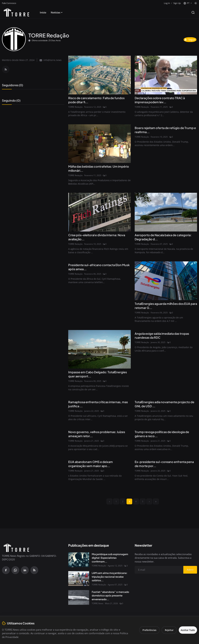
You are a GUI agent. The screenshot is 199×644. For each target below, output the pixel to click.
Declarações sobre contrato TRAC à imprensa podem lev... (163, 100)
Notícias (57, 12)
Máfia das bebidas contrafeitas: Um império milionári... (96, 169)
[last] (159, 504)
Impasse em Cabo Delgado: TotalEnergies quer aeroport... (92, 376)
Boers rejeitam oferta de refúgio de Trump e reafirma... (162, 130)
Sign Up (177, 3)
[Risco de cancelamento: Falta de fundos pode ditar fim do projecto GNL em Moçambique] (99, 75)
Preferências (147, 630)
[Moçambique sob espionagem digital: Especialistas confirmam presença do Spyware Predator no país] (79, 563)
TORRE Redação (75, 107)
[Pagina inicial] (16, 12)
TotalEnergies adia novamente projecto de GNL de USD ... (166, 406)
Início (43, 12)
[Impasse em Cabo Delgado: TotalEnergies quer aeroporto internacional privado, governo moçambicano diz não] (99, 351)
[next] (151, 504)
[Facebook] (6, 574)
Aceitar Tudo (187, 630)
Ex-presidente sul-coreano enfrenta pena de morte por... (163, 466)
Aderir (190, 573)
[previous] (106, 504)
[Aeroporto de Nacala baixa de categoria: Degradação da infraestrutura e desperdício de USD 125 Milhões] (166, 213)
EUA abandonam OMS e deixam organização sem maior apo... (93, 466)
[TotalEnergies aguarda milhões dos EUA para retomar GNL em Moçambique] (166, 282)
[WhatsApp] (15, 574)
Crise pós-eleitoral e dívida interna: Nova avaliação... (96, 238)
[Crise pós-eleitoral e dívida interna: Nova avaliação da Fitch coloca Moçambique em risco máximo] (99, 213)
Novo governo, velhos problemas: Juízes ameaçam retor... (95, 436)
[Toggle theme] (196, 3)
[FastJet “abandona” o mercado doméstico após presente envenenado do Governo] (79, 601)
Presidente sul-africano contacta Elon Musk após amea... (98, 268)
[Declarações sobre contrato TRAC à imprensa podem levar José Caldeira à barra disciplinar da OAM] (166, 75)
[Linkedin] (25, 574)
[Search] (193, 12)
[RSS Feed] (6, 69)
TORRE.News (98, 607)
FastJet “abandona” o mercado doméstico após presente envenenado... (110, 599)
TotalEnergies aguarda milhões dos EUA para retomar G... (166, 307)
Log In (167, 3)
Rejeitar (167, 630)
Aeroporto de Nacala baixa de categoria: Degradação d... (158, 238)
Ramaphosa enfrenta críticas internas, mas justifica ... (98, 406)
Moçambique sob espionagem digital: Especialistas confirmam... (110, 561)
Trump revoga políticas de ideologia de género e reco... (165, 436)
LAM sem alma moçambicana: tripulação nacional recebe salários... (110, 580)
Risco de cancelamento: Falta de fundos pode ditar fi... (94, 100)
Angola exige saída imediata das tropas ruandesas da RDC (165, 337)
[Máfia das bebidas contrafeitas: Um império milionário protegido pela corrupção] (99, 144)
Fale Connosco (9, 3)
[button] (187, 3)
